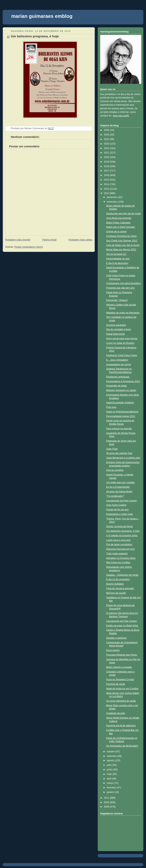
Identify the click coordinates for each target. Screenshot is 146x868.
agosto (111, 760)
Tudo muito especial (117, 554)
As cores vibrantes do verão (121, 701)
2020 (107, 157)
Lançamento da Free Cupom (122, 501)
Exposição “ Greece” (117, 300)
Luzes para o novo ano (118, 540)
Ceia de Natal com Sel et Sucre (123, 245)
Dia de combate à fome (119, 329)
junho (110, 770)
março (111, 783)
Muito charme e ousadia (119, 667)
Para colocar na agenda (119, 429)
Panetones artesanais (118, 377)
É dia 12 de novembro (118, 579)
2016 (107, 175)
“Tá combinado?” (115, 496)
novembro (113, 202)
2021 (107, 153)
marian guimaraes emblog (42, 16)
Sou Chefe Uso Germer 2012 (122, 241)
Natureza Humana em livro (121, 549)
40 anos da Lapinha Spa (119, 453)
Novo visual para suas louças (122, 339)
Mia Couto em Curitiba (118, 562)
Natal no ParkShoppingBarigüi (122, 412)
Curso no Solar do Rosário (120, 343)
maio (110, 774)
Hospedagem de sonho (119, 364)
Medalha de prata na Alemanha (123, 313)
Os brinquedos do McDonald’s (122, 746)
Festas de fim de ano (117, 510)
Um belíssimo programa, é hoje (35, 36)
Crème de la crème (116, 232)
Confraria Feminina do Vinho (121, 236)
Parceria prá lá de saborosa (121, 726)
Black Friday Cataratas (118, 223)
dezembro (113, 197)
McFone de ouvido (116, 593)
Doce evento (113, 650)
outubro (111, 752)
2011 (107, 798)
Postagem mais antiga (80, 240)
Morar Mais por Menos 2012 (121, 250)
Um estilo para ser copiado (121, 482)
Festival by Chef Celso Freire (122, 355)
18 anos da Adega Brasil (119, 492)
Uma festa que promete (119, 218)
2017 (107, 171)
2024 (107, 139)
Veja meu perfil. (121, 116)
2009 (107, 807)
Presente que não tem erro (121, 288)
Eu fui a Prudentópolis (118, 487)
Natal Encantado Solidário (120, 403)
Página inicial (49, 240)
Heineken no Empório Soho (121, 558)
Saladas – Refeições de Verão (122, 575)
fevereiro (112, 788)
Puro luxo (111, 407)
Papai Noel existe (116, 334)
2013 (107, 189)
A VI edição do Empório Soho (122, 536)
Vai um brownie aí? (116, 254)
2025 (107, 135)
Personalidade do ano (118, 259)
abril (109, 779)
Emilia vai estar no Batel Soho (122, 626)
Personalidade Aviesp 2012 (121, 416)
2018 (107, 166)
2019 (107, 162)
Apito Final (112, 449)
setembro (112, 756)
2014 (107, 184)
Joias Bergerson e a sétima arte (123, 458)
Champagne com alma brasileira (124, 283)
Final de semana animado (120, 588)
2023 (107, 144)
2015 (107, 180)
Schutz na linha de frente (120, 526)
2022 (107, 148)
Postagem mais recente (18, 240)
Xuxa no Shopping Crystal (120, 679)
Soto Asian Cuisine (116, 505)
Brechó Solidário (115, 584)
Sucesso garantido (116, 325)
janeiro (111, 792)
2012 (107, 193)
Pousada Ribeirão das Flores (122, 655)
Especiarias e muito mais (120, 514)
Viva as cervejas (115, 470)
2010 (107, 802)
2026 (107, 130)
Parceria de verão (116, 684)
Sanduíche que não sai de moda (124, 214)
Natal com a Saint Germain (121, 227)
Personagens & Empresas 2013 (123, 381)
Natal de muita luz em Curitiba (122, 689)
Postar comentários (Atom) (29, 247)
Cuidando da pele (116, 713)
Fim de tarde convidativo (119, 544)
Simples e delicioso (117, 638)
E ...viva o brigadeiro (117, 360)
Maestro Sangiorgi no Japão (121, 390)
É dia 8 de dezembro (117, 263)
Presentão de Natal (117, 386)
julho (110, 765)
